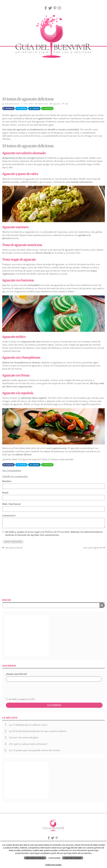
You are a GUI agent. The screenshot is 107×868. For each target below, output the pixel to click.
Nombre (7, 481)
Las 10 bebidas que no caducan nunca (28, 725)
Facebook (8, 108)
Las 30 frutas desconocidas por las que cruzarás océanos (37, 731)
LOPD (32, 699)
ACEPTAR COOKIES (73, 858)
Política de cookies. (53, 865)
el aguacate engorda (30, 459)
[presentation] (22, 688)
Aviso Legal (34, 532)
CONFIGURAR (54, 858)
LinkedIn (34, 108)
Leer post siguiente (94, 548)
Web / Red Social (11, 504)
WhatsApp (47, 108)
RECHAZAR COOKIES (35, 858)
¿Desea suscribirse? (17, 674)
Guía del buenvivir (12, 104)
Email (5, 493)
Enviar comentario (13, 542)
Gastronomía (43, 104)
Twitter (21, 108)
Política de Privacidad (57, 532)
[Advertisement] (53, 72)
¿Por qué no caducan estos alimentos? (28, 744)
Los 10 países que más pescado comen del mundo (34, 750)
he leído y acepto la (20, 699)
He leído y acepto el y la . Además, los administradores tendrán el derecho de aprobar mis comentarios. (54, 533)
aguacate (57, 104)
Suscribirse (54, 705)
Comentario (9, 515)
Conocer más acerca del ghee (24, 737)
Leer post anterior (12, 548)
